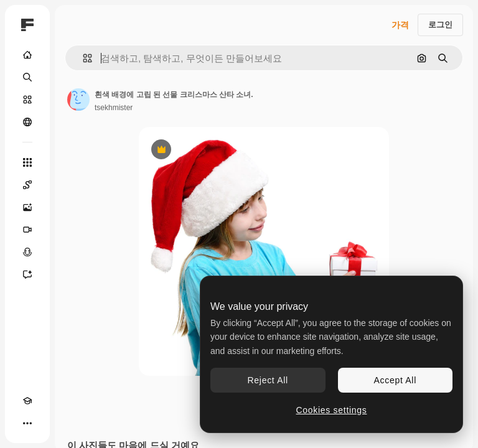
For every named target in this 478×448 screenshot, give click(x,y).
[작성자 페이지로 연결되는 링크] (78, 100)
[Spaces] (27, 185)
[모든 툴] (27, 162)
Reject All (268, 380)
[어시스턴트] (27, 274)
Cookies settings (332, 410)
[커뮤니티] (27, 122)
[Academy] (27, 401)
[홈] (27, 55)
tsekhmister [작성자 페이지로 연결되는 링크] (114, 108)
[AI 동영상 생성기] (27, 230)
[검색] (27, 77)
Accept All (395, 380)
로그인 (440, 25)
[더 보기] (27, 423)
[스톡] (27, 100)
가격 (400, 25)
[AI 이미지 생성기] (27, 207)
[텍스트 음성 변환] (27, 252)
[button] (82, 58)
